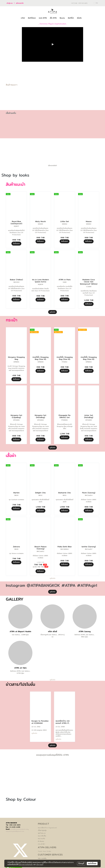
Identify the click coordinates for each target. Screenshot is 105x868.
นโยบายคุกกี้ (40, 864)
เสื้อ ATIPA (53, 18)
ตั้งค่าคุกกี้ (81, 863)
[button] (85, 18)
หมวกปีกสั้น (42, 836)
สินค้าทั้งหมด (32, 18)
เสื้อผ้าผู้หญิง (42, 830)
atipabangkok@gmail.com (15, 831)
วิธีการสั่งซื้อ (42, 859)
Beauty (62, 18)
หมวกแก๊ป (42, 839)
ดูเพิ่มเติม (52, 312)
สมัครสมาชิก (20, 3)
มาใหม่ (23, 18)
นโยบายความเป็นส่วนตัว (26, 864)
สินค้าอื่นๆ (71, 18)
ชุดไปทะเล (42, 833)
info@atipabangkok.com (19, 829)
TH (96, 3)
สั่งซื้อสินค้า (16, 244)
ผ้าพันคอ (41, 841)
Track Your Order (45, 851)
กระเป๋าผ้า (42, 844)
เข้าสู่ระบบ (10, 3)
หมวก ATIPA (43, 18)
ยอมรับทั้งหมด (92, 863)
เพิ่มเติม (79, 18)
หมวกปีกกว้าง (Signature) (47, 828)
